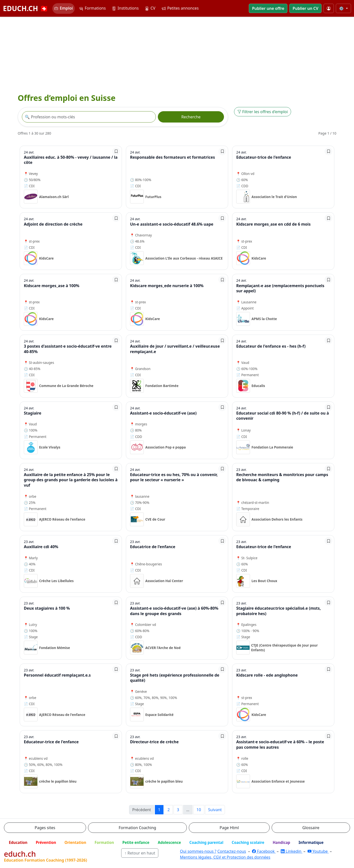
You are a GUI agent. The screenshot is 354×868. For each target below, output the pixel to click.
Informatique (311, 842)
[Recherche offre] (89, 117)
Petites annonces (180, 8)
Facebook (264, 851)
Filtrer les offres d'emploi (263, 112)
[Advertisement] (177, 54)
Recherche (191, 117)
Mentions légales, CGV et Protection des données (225, 857)
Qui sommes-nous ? (198, 851)
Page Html (229, 828)
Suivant (215, 810)
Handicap (281, 842)
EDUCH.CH (26, 8)
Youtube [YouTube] (318, 851)
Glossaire (311, 828)
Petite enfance (136, 842)
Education (18, 842)
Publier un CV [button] (305, 8)
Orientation (75, 842)
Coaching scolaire (248, 842)
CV (150, 8)
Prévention (46, 842)
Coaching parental (206, 842)
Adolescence (170, 842)
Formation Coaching (137, 828)
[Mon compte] (329, 8)
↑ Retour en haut (140, 853)
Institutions (125, 8)
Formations (92, 8)
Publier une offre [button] (268, 8)
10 (199, 810)
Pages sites (45, 828)
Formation (104, 842)
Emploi (64, 8)
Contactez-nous (232, 851)
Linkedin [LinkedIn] (292, 851)
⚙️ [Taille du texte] (342, 8)
